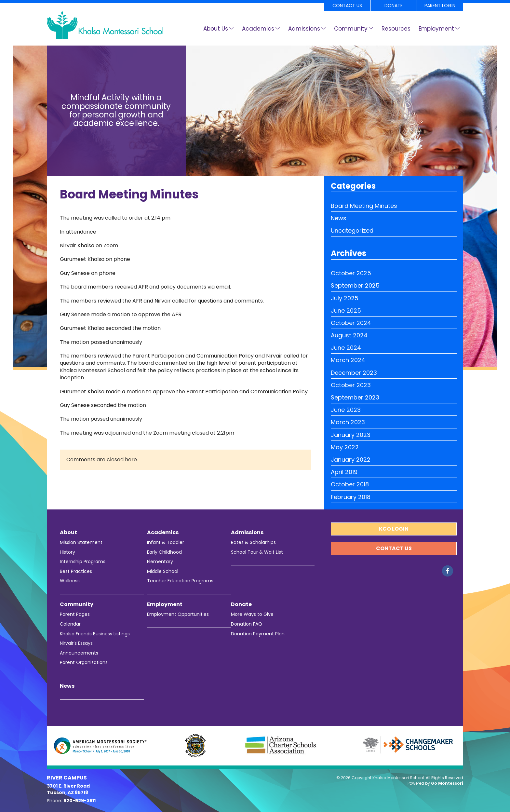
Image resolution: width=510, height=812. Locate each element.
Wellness (70, 581)
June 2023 (346, 410)
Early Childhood (164, 552)
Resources (396, 29)
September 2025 (355, 285)
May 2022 (345, 447)
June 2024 (346, 348)
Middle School (163, 571)
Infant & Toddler (166, 542)
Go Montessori (447, 783)
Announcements (79, 653)
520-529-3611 (80, 801)
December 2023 (354, 373)
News (339, 218)
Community (351, 29)
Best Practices (76, 571)
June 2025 (346, 311)
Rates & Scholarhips (253, 542)
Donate (394, 6)
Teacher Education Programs (180, 581)
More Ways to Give (252, 614)
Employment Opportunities (178, 614)
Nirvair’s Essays (76, 643)
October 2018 (350, 484)
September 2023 (355, 397)
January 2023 (351, 435)
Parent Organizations (84, 663)
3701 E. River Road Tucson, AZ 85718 (68, 789)
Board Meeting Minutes (364, 206)
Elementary (160, 562)
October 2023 (351, 385)
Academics (258, 29)
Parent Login (440, 6)
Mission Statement (81, 542)
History (67, 552)
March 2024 (348, 360)
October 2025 (351, 273)
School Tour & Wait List (257, 552)
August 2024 (349, 335)
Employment (436, 29)
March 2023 (348, 422)
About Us (216, 29)
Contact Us (347, 6)
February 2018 (351, 497)
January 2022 (351, 460)
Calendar (70, 624)
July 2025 (345, 298)
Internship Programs (83, 562)
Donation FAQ (247, 624)
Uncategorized (352, 230)
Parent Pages (75, 614)
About (68, 533)
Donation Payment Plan (258, 634)
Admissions (304, 29)
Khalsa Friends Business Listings (95, 634)
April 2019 (344, 472)
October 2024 (351, 323)
